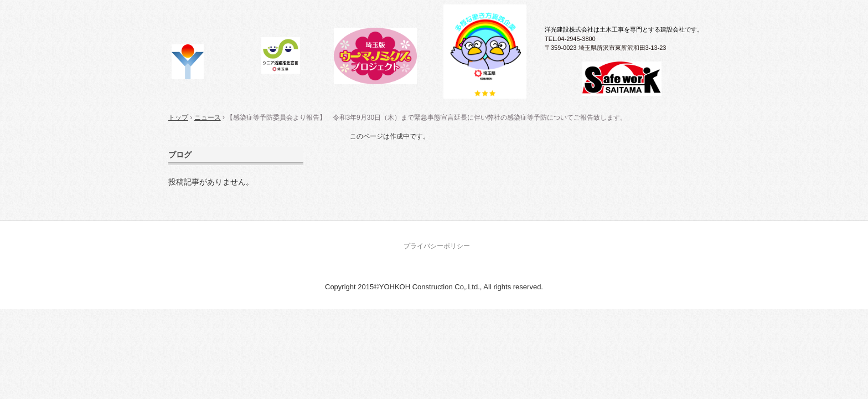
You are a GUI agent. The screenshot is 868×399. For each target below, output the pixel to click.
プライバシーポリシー (437, 246)
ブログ (180, 155)
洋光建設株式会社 (214, 62)
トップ (178, 117)
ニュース (208, 117)
